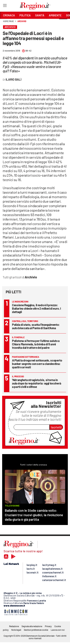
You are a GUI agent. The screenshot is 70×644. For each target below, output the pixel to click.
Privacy (48, 626)
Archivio (22, 21)
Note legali (16, 630)
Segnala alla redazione (32, 626)
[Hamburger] (5, 6)
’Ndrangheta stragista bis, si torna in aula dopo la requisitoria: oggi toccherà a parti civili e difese (37, 383)
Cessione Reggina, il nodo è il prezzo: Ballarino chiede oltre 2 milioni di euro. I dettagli (36, 308)
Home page (8, 21)
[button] (63, 23)
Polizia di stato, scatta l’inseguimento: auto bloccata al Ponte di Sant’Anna (36, 326)
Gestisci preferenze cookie (36, 630)
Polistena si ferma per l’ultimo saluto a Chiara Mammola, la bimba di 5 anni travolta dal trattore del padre (36, 344)
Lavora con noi (58, 630)
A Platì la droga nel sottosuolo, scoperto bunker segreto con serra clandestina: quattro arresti (37, 364)
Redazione (14, 626)
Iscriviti (56, 427)
